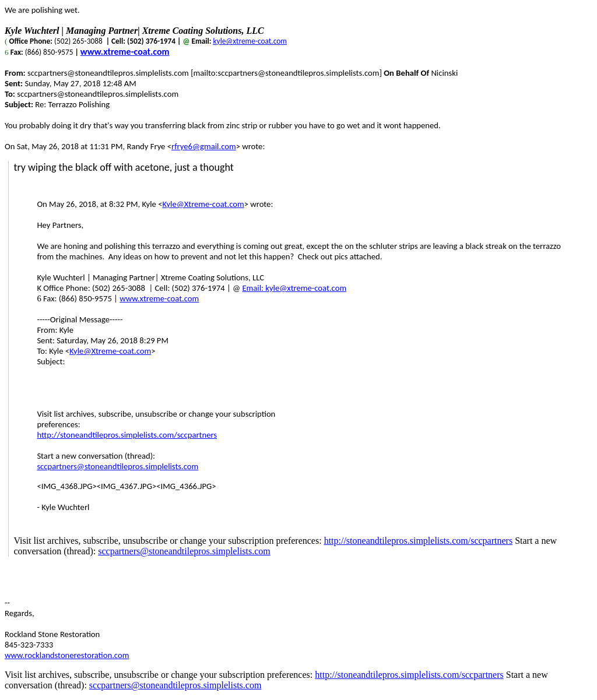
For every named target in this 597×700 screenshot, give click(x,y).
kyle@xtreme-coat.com (250, 41)
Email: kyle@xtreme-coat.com (294, 288)
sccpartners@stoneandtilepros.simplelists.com (117, 466)
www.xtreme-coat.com (125, 52)
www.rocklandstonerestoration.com (67, 655)
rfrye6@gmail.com (204, 146)
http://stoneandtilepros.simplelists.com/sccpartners (127, 435)
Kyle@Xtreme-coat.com (203, 204)
